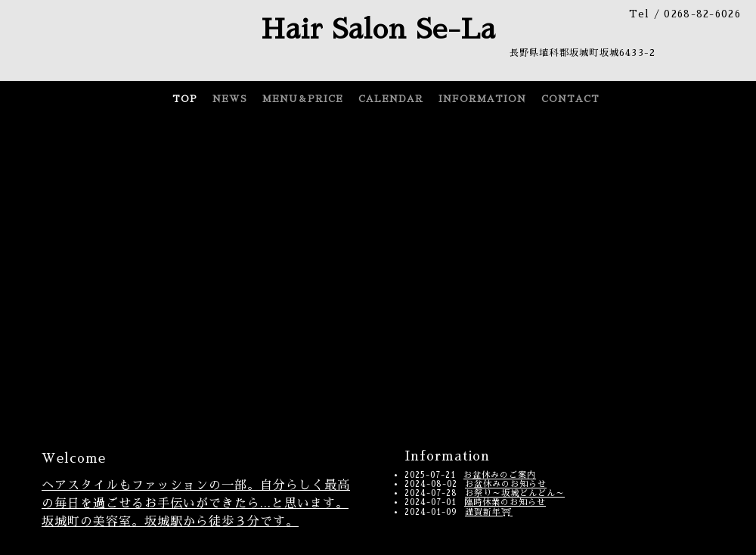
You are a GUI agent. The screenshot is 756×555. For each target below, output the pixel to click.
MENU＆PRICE (303, 99)
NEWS (230, 99)
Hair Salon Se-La (378, 29)
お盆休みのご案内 (500, 475)
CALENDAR (391, 99)
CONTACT (570, 99)
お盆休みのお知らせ (506, 484)
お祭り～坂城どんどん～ (515, 493)
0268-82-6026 (702, 14)
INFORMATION (482, 99)
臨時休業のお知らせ (505, 502)
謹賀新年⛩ (489, 512)
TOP (185, 99)
